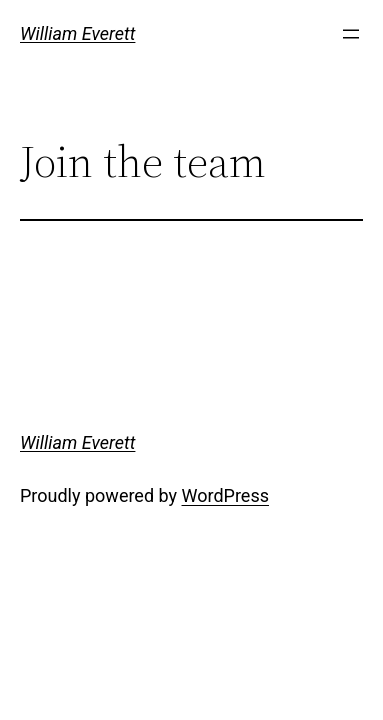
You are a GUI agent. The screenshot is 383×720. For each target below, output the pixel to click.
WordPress (225, 495)
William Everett (77, 33)
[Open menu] (351, 34)
